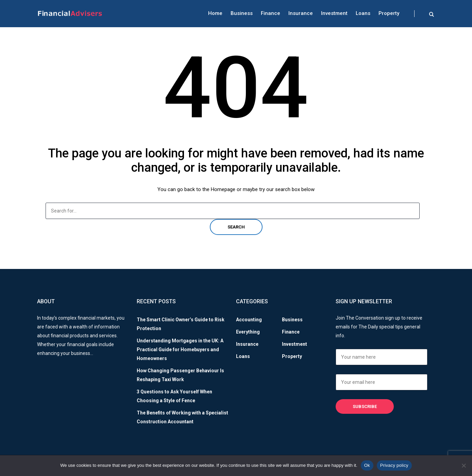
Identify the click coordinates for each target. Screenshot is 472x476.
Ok (367, 465)
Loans (363, 13)
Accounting (249, 320)
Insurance (301, 13)
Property (389, 13)
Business (242, 13)
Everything (248, 332)
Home (215, 13)
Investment (334, 13)
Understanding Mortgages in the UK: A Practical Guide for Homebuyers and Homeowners (180, 350)
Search (236, 227)
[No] (463, 465)
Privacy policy (394, 465)
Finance (271, 13)
